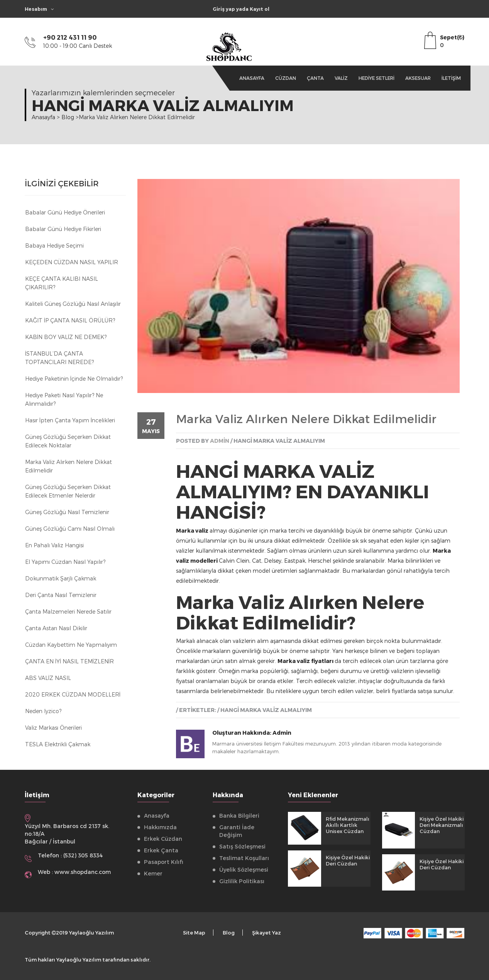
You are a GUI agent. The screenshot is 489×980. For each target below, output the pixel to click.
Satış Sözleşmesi (242, 846)
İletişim (451, 78)
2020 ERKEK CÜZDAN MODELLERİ (73, 694)
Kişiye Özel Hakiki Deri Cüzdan (348, 860)
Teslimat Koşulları (244, 858)
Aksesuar (418, 78)
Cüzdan (286, 78)
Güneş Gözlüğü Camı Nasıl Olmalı (70, 529)
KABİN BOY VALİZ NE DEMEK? (66, 337)
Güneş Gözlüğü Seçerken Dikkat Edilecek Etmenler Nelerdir (68, 491)
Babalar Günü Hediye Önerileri (65, 212)
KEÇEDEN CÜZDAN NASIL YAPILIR (72, 262)
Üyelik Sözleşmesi (244, 870)
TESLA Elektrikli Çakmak (58, 744)
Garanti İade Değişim (237, 831)
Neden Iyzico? (43, 711)
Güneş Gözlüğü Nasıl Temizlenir (67, 512)
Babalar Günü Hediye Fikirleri (63, 229)
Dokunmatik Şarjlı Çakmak (61, 578)
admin (220, 441)
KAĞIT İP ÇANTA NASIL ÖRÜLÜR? (70, 320)
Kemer (153, 873)
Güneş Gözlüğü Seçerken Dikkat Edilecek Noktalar (68, 441)
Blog (229, 933)
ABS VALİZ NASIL (48, 678)
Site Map (194, 933)
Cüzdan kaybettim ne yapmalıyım (71, 645)
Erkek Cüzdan (163, 839)
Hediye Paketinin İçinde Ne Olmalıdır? (74, 379)
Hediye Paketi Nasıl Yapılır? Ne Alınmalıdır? (64, 399)
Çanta (315, 78)
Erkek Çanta (161, 850)
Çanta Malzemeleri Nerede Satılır (68, 611)
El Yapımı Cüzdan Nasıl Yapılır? (65, 562)
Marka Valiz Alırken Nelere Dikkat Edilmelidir (69, 466)
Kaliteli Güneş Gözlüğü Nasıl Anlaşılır (73, 304)
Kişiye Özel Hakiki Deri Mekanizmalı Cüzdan (442, 825)
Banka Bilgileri (239, 816)
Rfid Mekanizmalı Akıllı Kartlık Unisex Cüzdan (348, 825)
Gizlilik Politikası (242, 881)
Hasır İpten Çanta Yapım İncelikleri (70, 420)
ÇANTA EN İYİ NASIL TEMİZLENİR (69, 661)
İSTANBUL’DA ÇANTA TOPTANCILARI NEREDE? (59, 358)
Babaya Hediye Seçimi (54, 245)
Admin (282, 733)
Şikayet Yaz (266, 933)
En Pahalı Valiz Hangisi (54, 545)
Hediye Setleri (376, 78)
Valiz (341, 78)
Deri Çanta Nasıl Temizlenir (61, 595)
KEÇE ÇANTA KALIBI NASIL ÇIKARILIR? (62, 283)
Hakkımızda (160, 827)
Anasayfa (252, 78)
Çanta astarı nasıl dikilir (56, 628)
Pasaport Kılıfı (164, 862)
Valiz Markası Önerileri (53, 728)
